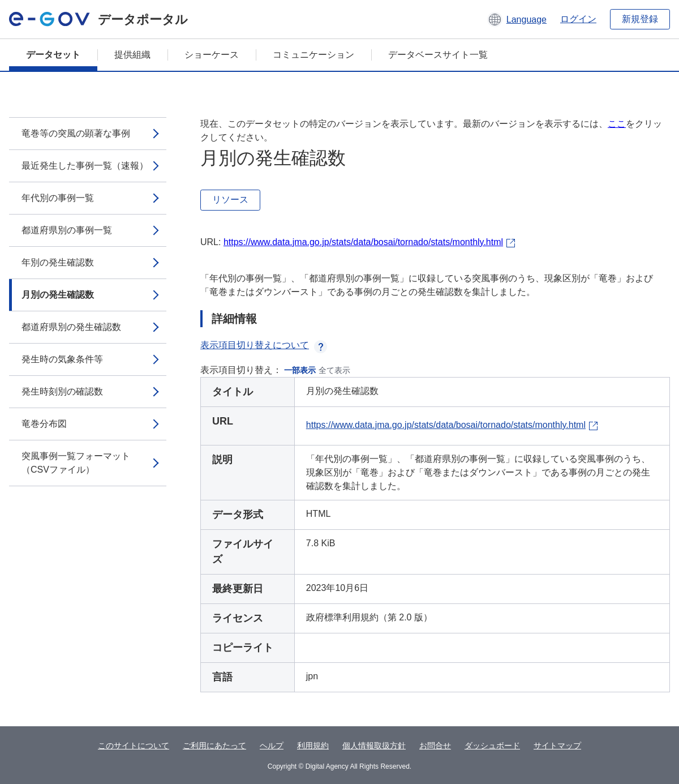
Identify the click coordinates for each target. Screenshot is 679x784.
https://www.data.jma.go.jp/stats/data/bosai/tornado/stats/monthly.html (363, 242)
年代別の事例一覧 (58, 198)
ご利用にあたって (214, 746)
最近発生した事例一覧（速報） (85, 166)
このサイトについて (134, 746)
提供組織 (132, 55)
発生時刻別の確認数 (62, 391)
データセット (53, 55)
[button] (517, 19)
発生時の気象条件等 (62, 359)
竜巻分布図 (44, 424)
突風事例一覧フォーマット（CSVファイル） (76, 463)
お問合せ (435, 746)
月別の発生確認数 (58, 295)
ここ (617, 124)
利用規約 (313, 746)
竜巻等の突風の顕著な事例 (76, 133)
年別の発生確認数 (58, 262)
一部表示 (300, 370)
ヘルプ (272, 746)
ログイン (578, 19)
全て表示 (334, 370)
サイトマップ (557, 746)
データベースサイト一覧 (438, 55)
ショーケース (212, 55)
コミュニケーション (313, 55)
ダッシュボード (492, 746)
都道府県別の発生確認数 (71, 327)
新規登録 (640, 19)
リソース (230, 200)
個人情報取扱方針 (374, 746)
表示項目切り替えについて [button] (264, 345)
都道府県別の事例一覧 (67, 230)
